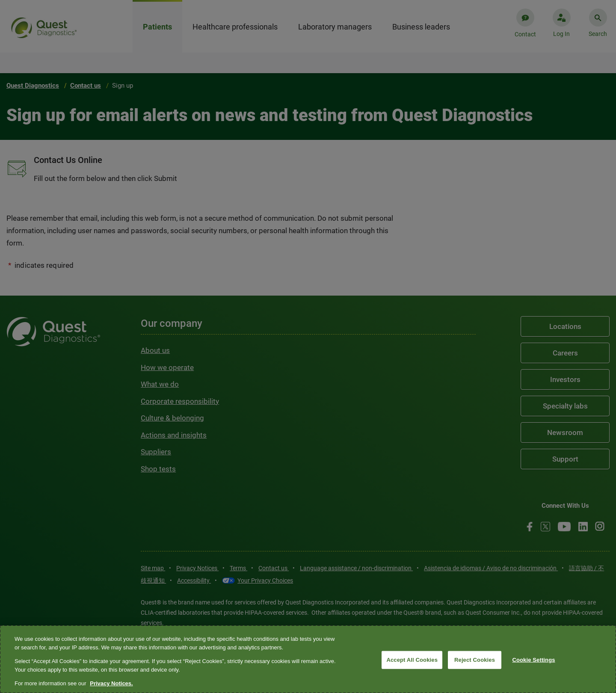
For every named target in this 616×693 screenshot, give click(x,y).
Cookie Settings (533, 660)
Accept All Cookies (412, 660)
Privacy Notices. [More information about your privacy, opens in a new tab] (111, 683)
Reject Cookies (475, 660)
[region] (308, 659)
